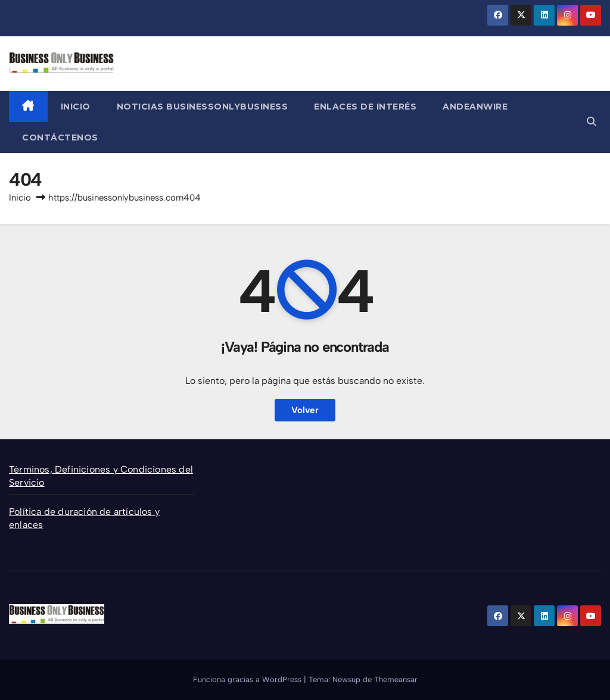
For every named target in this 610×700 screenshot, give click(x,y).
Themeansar (396, 679)
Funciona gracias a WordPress (248, 679)
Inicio (76, 107)
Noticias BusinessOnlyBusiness (203, 107)
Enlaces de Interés (365, 107)
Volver (305, 410)
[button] (592, 122)
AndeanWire (475, 107)
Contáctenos (60, 137)
